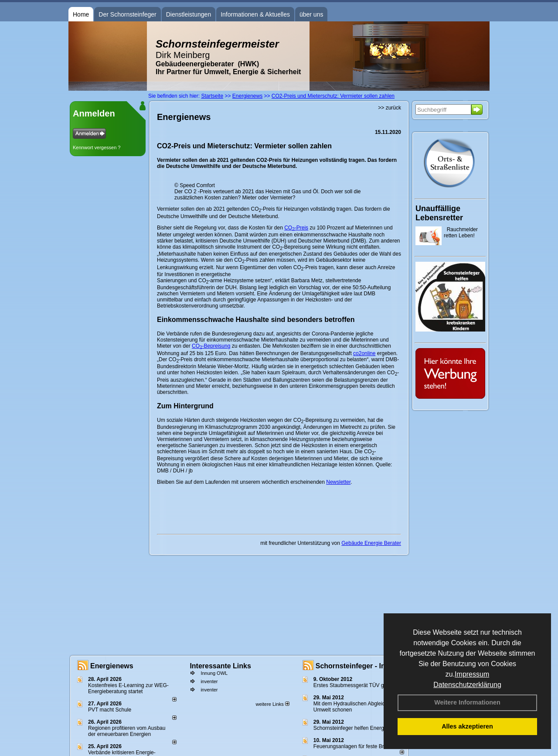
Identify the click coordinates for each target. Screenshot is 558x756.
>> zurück (390, 108)
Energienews (112, 666)
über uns (311, 14)
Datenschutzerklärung (467, 685)
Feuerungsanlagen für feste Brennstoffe (359, 746)
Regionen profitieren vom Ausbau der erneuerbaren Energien (127, 731)
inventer (209, 681)
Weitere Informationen (467, 702)
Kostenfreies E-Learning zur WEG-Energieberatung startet (128, 688)
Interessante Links (220, 666)
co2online (364, 353)
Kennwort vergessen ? (97, 147)
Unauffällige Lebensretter (439, 213)
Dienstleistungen (189, 14)
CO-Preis (296, 228)
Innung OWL (214, 673)
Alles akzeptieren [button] (467, 726)
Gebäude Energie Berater (371, 543)
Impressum (472, 674)
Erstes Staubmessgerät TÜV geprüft (356, 685)
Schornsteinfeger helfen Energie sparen (359, 728)
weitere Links (272, 704)
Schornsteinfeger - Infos (356, 666)
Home (81, 14)
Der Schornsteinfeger (127, 14)
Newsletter (338, 482)
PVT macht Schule (110, 710)
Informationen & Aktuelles (255, 14)
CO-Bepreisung (211, 346)
